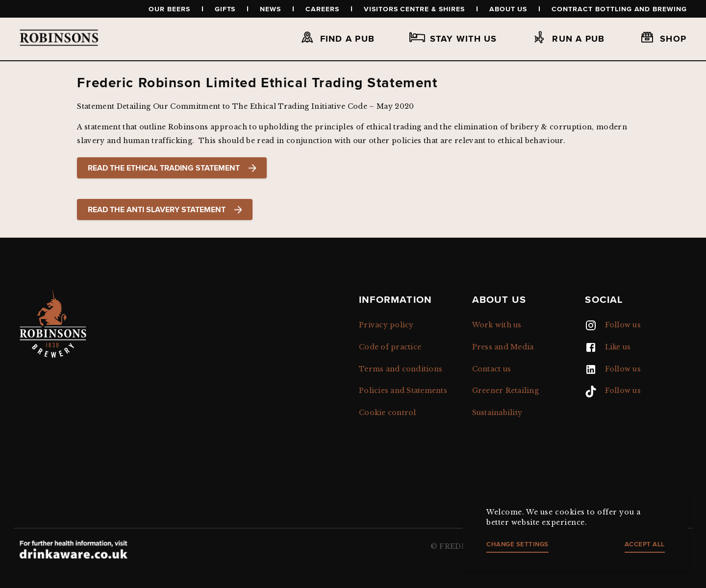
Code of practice (390, 347)
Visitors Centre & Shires (414, 9)
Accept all (645, 544)
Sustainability (497, 413)
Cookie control (388, 413)
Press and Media (503, 347)
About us (508, 9)
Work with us (497, 325)
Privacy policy (386, 325)
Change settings (517, 544)
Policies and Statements (403, 391)
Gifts (225, 9)
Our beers (169, 9)
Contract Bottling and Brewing (619, 9)
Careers (322, 9)
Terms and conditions (401, 369)
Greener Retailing (505, 391)
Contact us (492, 369)
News (270, 9)
